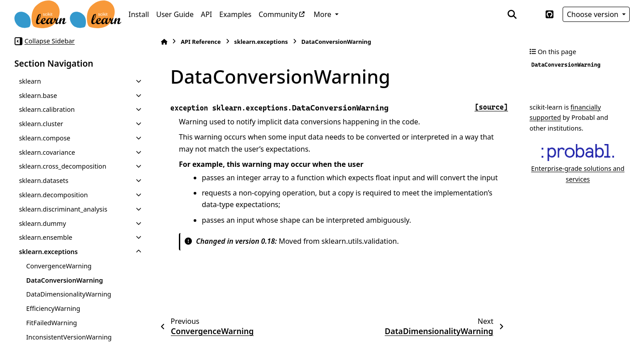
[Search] (512, 14)
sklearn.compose (44, 138)
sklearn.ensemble (45, 237)
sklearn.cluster (41, 124)
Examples (235, 14)
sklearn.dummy (42, 223)
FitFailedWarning (51, 323)
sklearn (30, 81)
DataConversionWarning (64, 280)
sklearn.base (38, 95)
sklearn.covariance (47, 152)
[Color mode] (531, 14)
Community (278, 14)
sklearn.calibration (47, 109)
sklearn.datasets (43, 180)
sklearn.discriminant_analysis (63, 209)
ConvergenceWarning (59, 266)
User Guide (175, 14)
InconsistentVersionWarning (69, 337)
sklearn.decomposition (53, 195)
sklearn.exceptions (48, 252)
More (323, 14)
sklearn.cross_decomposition (62, 166)
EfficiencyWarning (53, 308)
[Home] (164, 42)
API (206, 14)
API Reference (201, 42)
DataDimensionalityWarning (68, 294)
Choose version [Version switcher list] (593, 14)
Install (139, 14)
